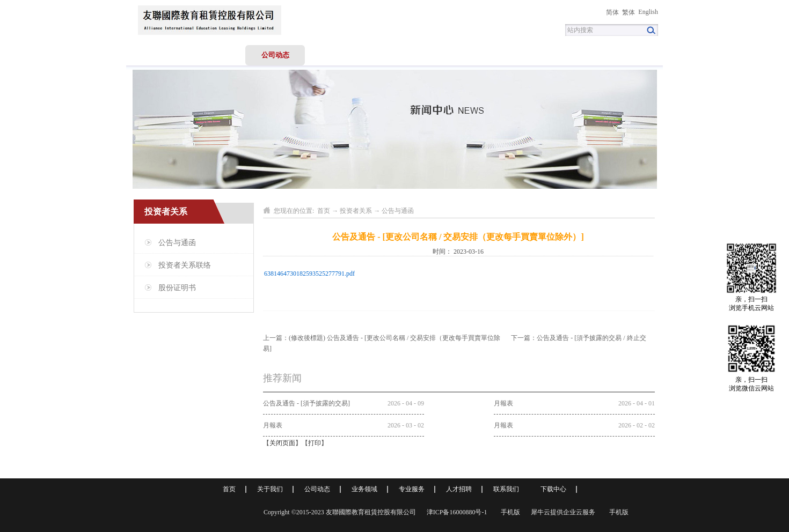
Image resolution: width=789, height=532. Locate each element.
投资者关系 (356, 211)
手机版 (509, 512)
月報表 (503, 403)
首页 (156, 55)
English (648, 12)
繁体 (629, 12)
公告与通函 (398, 211)
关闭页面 (282, 443)
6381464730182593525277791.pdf (309, 274)
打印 (315, 443)
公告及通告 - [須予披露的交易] (306, 403)
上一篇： (382, 338)
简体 (612, 12)
